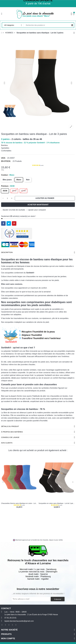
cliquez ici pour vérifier (56, 540)
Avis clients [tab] (7, 443)
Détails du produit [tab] (10, 426)
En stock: (6, 161)
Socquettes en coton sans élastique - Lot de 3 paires (57, 503)
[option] (38, 83)
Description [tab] (7, 252)
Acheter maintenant (38, 205)
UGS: (3, 158)
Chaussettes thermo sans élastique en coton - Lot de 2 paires (22, 503)
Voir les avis (22, 237)
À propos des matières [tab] (12, 432)
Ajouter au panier (45, 198)
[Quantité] (7, 198)
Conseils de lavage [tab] (10, 437)
